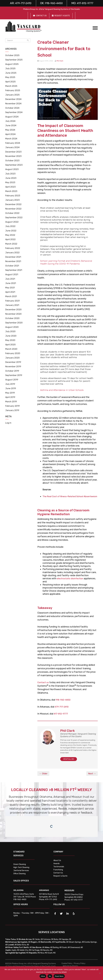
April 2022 (11, 239)
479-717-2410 (62, 710)
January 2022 (13, 253)
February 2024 (13, 143)
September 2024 (14, 112)
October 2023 (13, 160)
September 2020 (14, 323)
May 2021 (10, 288)
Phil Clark (60, 61)
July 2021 (10, 279)
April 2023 (11, 187)
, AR (24, 945)
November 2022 (14, 209)
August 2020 (12, 327)
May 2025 (11, 77)
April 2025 (11, 82)
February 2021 (13, 301)
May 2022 (11, 235)
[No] (100, 973)
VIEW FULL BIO (69, 762)
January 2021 (12, 305)
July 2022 (11, 226)
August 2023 (12, 169)
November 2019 (14, 366)
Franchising (58, 873)
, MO (22, 956)
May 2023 (11, 182)
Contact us (43, 685)
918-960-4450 (64, 703)
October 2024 (13, 108)
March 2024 (12, 139)
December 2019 (14, 362)
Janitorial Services (21, 874)
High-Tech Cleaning (21, 871)
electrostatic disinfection (71, 582)
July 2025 (11, 68)
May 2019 (10, 393)
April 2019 (11, 397)
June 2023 (11, 178)
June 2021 (11, 283)
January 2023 (13, 200)
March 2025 (12, 86)
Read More (59, 976)
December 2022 (14, 204)
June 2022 (11, 231)
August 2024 (12, 117)
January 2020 (13, 358)
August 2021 (12, 274)
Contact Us (58, 876)
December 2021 (14, 257)
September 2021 (14, 270)
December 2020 (14, 309)
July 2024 (11, 121)
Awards (57, 867)
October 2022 (13, 213)
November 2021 (14, 261)
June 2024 (11, 125)
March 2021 (11, 296)
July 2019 (10, 384)
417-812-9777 (61, 717)
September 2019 (14, 375)
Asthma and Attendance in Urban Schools (62, 390)
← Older (43, 777)
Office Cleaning (19, 877)
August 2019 (12, 380)
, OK (15, 942)
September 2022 (14, 217)
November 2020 (14, 314)
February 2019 (13, 406)
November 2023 (14, 156)
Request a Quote (60, 879)
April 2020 (11, 345)
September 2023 (14, 165)
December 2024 (14, 99)
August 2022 (12, 222)
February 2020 (13, 353)
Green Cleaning (20, 867)
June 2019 (11, 388)
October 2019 (13, 371)
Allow (43, 976)
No (50, 976)
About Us (57, 864)
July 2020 (11, 331)
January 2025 (13, 95)
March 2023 (12, 191)
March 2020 (12, 349)
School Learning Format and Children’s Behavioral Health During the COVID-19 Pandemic (66, 262)
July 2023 (11, 174)
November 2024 (14, 104)
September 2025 (14, 60)
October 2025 (13, 55)
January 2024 (13, 147)
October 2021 (13, 266)
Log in (9, 423)
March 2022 (12, 244)
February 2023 (13, 196)
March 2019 (11, 402)
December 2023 (14, 152)
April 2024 (11, 134)
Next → (92, 777)
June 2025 (11, 73)
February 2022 (13, 248)
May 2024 (11, 130)
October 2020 (13, 318)
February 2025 (13, 90)
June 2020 (11, 336)
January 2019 (12, 410)
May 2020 (11, 340)
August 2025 (12, 64)
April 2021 (11, 292)
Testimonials (59, 870)
